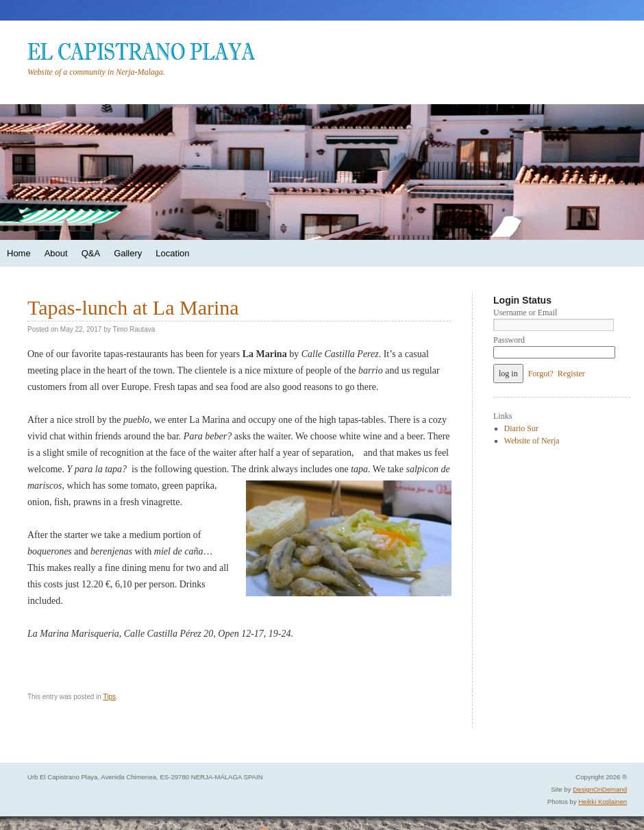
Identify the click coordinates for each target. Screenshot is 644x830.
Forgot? (541, 374)
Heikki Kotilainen (603, 802)
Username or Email (525, 313)
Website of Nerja (532, 441)
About (56, 253)
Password (509, 340)
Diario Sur (521, 428)
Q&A (91, 253)
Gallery (128, 253)
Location (172, 253)
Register (571, 374)
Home (19, 253)
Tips (109, 697)
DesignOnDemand (600, 789)
